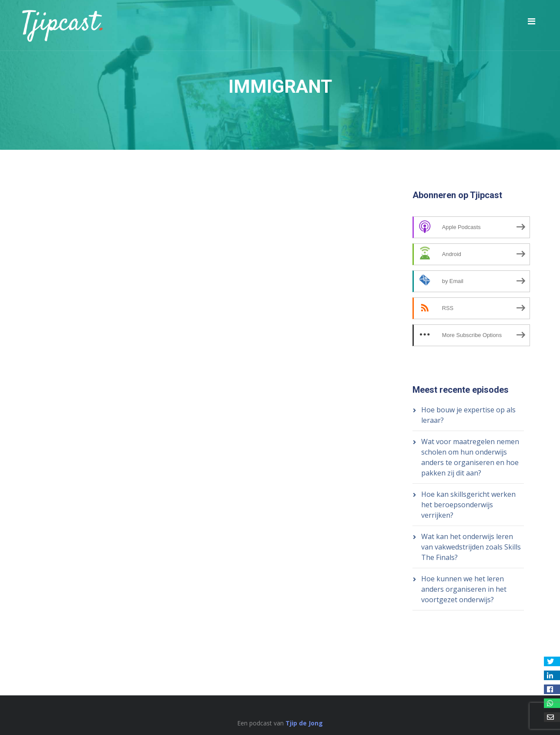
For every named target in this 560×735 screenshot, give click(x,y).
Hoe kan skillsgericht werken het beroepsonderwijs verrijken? (468, 505)
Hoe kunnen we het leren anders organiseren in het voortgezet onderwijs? (464, 589)
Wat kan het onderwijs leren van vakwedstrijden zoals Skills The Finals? (471, 547)
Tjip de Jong (304, 723)
